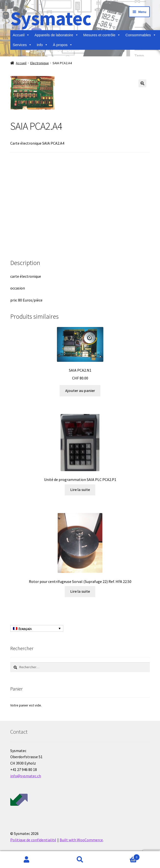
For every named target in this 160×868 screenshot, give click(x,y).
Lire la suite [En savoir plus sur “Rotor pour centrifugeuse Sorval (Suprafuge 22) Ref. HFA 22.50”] (80, 591)
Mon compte (27, 860)
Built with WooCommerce (81, 840)
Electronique (40, 63)
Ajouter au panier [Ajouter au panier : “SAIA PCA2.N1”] (80, 390)
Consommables (141, 35)
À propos (63, 45)
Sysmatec (51, 18)
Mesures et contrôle (102, 35)
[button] (142, 83)
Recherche (80, 860)
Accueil (21, 35)
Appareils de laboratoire (56, 35)
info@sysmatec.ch (26, 776)
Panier (123, 856)
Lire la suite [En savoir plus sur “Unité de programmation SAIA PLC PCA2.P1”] (80, 490)
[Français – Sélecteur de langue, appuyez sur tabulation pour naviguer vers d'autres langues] (37, 629)
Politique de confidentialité (33, 840)
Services (22, 45)
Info (42, 45)
